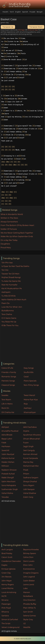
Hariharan (6, 446)
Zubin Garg (28, 497)
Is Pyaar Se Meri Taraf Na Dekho (15, 266)
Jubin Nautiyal (8, 454)
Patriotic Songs (8, 381)
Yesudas (5, 497)
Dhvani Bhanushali (31, 439)
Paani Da (5, 303)
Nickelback (28, 596)
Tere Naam (6, 400)
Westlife (27, 627)
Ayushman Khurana (32, 435)
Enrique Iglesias (9, 569)
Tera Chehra (7, 314)
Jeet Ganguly (29, 450)
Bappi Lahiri (7, 439)
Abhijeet (5, 427)
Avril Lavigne (7, 550)
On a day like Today (9, 240)
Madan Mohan (8, 462)
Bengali (40, 12)
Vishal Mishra (7, 493)
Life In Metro (7, 404)
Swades (5, 395)
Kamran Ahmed (30, 454)
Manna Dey (28, 462)
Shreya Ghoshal (30, 482)
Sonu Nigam (29, 485)
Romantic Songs (9, 377)
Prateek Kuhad (8, 474)
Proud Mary (6, 248)
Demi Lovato (29, 561)
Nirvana (5, 600)
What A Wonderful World (12, 214)
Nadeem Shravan (9, 470)
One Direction (29, 600)
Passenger (6, 604)
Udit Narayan (29, 489)
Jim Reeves (6, 577)
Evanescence (29, 569)
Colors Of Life (7, 368)
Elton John (28, 565)
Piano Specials (30, 381)
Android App (33, 30)
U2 (24, 623)
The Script (6, 623)
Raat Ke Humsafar (9, 285)
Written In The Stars (9, 218)
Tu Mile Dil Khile (9, 296)
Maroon (27, 592)
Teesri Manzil (29, 395)
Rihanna (5, 612)
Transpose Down (36, 27)
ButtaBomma (8, 311)
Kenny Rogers (8, 585)
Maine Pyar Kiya (31, 400)
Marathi (5, 12)
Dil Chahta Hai (8, 412)
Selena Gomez (29, 616)
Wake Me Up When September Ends (17, 236)
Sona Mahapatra (9, 485)
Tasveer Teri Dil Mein (10, 274)
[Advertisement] (23, 344)
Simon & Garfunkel (10, 620)
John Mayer (7, 581)
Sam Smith (28, 612)
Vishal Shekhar (30, 493)
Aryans (26, 431)
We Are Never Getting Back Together (17, 233)
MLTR (4, 596)
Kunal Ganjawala (31, 458)
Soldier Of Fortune (9, 229)
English (18, 12)
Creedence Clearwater (11, 561)
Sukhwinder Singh (10, 489)
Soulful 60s (29, 372)
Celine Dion (28, 557)
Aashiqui (28, 408)
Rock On (5, 408)
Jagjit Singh (28, 446)
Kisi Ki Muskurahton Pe (12, 289)
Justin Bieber (29, 581)
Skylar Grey (28, 620)
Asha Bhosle (7, 435)
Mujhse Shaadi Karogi (11, 277)
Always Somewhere (9, 222)
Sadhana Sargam (31, 478)
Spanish (25, 12)
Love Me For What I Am (12, 307)
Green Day (6, 573)
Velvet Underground (10, 627)
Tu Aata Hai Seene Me (11, 281)
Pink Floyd (6, 608)
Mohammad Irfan (31, 466)
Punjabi (32, 12)
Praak (26, 470)
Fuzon (26, 443)
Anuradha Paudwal (10, 431)
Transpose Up (8, 27)
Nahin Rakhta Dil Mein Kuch (14, 300)
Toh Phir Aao (7, 263)
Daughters (5, 244)
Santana (5, 616)
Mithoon (5, 466)
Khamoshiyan (30, 412)
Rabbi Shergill (8, 478)
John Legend (29, 577)
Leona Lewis (29, 585)
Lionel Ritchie (7, 588)
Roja (26, 404)
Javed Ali (5, 450)
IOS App (21, 30)
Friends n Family (9, 372)
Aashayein (6, 292)
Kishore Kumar (8, 458)
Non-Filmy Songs (31, 385)
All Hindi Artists (8, 501)
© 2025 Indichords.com (22, 639)
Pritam (26, 474)
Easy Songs (29, 368)
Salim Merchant (9, 482)
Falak (4, 443)
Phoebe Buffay (30, 604)
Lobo (25, 588)
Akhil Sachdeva (30, 427)
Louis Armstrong (9, 592)
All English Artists (9, 631)
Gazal (26, 377)
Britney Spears (30, 553)
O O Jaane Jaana (9, 318)
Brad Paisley (7, 553)
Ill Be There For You (10, 325)
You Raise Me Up (9, 322)
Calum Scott (7, 557)
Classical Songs (8, 385)
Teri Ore (5, 270)
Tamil (12, 12)
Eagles (4, 565)
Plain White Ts (29, 608)
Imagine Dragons (31, 573)
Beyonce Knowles (31, 550)
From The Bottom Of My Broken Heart (17, 225)
